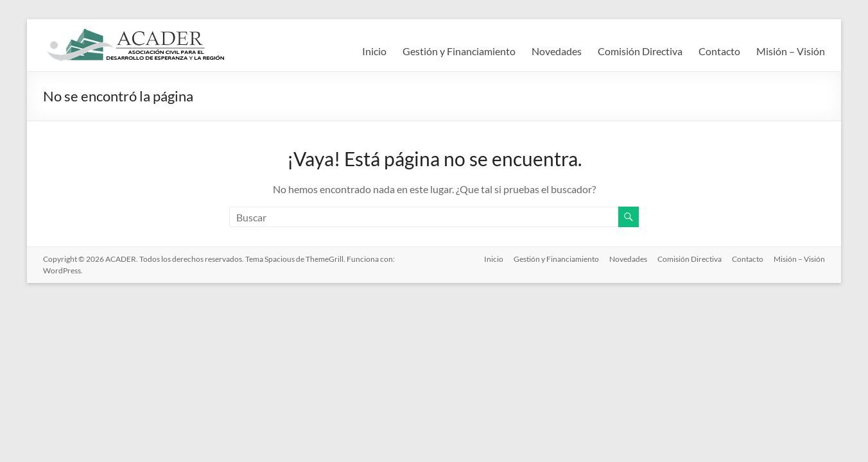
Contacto (719, 51)
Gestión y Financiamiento (459, 51)
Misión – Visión (791, 51)
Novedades (557, 51)
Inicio (374, 51)
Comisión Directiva (640, 51)
